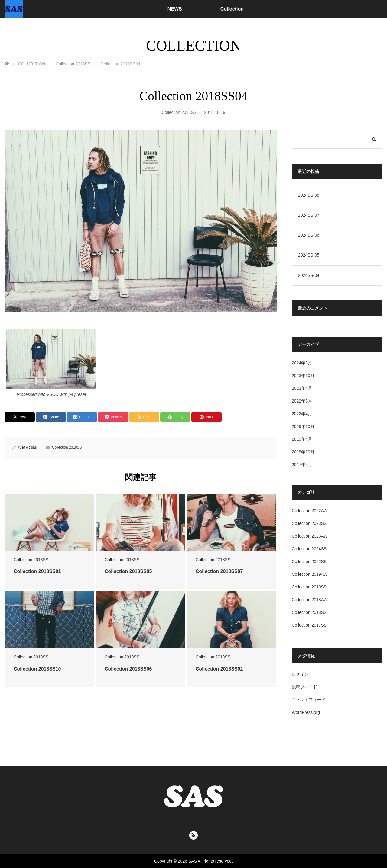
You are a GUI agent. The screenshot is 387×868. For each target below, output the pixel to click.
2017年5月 (302, 465)
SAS (193, 861)
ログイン (300, 674)
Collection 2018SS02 (219, 669)
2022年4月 (302, 414)
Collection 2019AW (310, 574)
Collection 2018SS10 (37, 669)
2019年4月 (302, 439)
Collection (232, 9)
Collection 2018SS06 (128, 669)
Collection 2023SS (309, 523)
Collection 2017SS (309, 625)
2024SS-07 (309, 215)
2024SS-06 (309, 235)
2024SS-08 (309, 195)
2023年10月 (303, 376)
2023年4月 (302, 388)
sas (34, 447)
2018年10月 (303, 452)
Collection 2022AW (310, 511)
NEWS (175, 9)
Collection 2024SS (309, 549)
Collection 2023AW (310, 536)
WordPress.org (306, 712)
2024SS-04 (309, 275)
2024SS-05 (309, 255)
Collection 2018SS (179, 112)
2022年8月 (302, 401)
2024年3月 (302, 363)
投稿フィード (304, 687)
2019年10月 (303, 426)
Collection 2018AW (310, 600)
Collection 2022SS (309, 562)
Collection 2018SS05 (128, 571)
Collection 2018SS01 (37, 571)
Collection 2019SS (309, 587)
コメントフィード (309, 700)
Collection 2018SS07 (219, 571)
